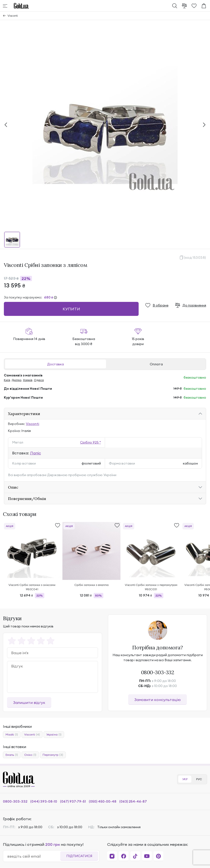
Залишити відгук (29, 702)
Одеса (39, 380)
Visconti (13, 16)
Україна (54, 735)
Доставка (56, 364)
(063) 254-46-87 (133, 801)
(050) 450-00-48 (103, 801)
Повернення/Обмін (27, 499)
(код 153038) (195, 257)
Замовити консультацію (157, 700)
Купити (71, 309)
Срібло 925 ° (90, 442)
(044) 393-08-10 (44, 801)
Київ (7, 380)
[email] (34, 856)
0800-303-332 (158, 672)
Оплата (156, 364)
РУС (199, 779)
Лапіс (35, 453)
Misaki (12, 735)
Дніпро (16, 380)
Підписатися (79, 856)
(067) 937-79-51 (73, 801)
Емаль (12, 755)
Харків (28, 380)
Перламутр (53, 755)
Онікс (30, 755)
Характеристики (24, 414)
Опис (13, 487)
